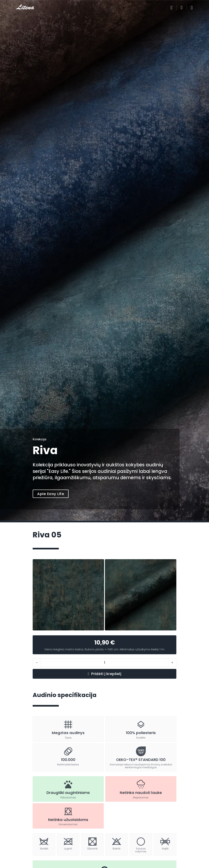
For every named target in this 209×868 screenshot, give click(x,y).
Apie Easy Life (51, 494)
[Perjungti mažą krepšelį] (182, 8)
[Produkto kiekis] (104, 663)
